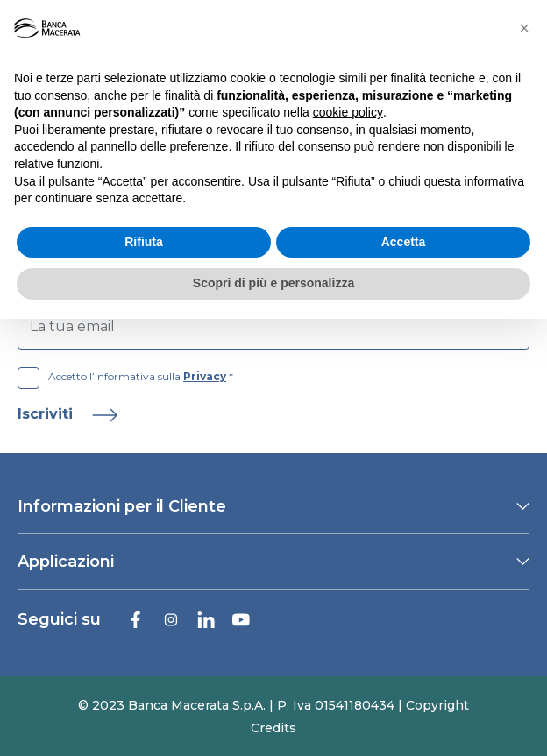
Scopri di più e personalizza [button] (273, 283)
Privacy (205, 376)
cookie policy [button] (348, 112)
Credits (273, 728)
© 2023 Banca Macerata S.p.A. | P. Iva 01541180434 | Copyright (273, 705)
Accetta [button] (404, 242)
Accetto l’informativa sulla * (125, 377)
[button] (524, 28)
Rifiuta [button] (144, 242)
